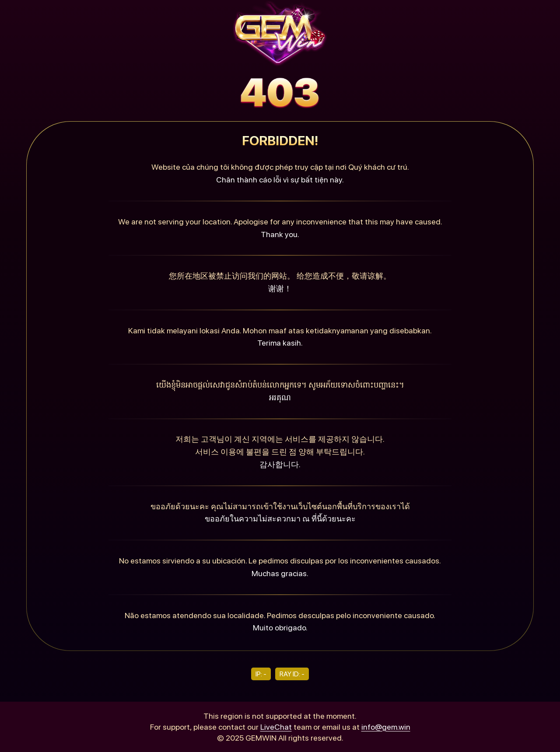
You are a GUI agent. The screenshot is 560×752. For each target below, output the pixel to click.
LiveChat (276, 727)
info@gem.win (386, 727)
